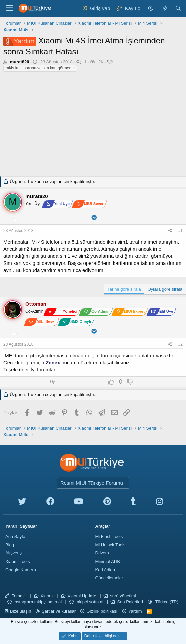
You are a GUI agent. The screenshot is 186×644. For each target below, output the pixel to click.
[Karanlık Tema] (151, 8)
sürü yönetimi (123, 596)
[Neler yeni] (165, 8)
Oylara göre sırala (165, 289)
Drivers (102, 553)
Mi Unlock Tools (110, 545)
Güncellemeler (109, 578)
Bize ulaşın (21, 611)
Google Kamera (21, 570)
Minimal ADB (108, 561)
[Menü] (9, 8)
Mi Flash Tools (109, 537)
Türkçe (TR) (163, 602)
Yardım (135, 611)
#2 (180, 344)
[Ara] (178, 8)
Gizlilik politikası (102, 611)
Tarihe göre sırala (124, 289)
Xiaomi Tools (18, 561)
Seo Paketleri (130, 602)
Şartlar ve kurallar (59, 611)
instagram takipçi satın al (38, 602)
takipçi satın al (89, 602)
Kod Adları (105, 570)
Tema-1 (16, 596)
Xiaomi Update (82, 596)
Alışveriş (14, 553)
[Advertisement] (93, 126)
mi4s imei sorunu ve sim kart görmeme (40, 68)
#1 (180, 231)
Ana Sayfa (15, 537)
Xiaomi (47, 596)
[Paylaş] (171, 231)
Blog (10, 545)
